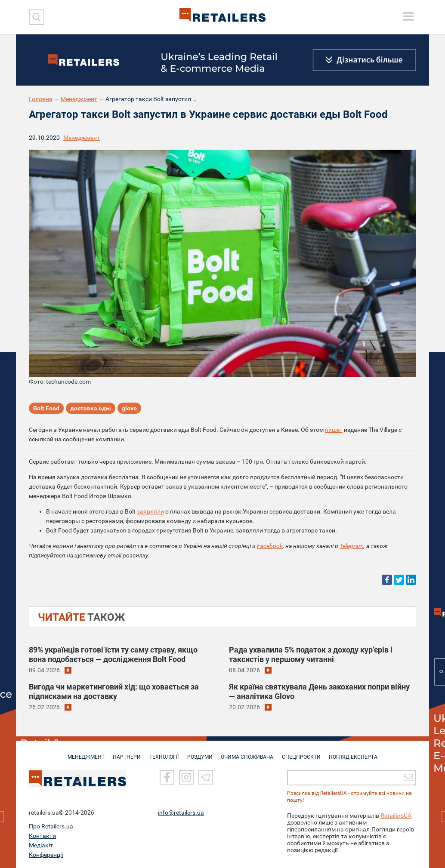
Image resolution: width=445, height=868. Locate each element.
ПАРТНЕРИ (124, 753)
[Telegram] (206, 778)
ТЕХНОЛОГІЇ (163, 753)
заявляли (150, 511)
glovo (129, 409)
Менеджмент (79, 99)
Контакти (42, 836)
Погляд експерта (358, 753)
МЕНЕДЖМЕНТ (82, 753)
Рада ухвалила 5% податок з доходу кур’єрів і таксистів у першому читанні (311, 654)
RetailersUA (396, 816)
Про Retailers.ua (51, 826)
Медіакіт (41, 845)
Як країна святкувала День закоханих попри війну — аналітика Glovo (319, 691)
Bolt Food (46, 409)
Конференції (46, 855)
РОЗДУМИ (200, 753)
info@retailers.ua (181, 813)
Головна (41, 99)
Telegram (352, 546)
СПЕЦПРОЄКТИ (304, 753)
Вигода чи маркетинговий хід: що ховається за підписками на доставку (114, 691)
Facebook (270, 546)
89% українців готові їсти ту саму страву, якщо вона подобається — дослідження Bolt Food (113, 654)
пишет (334, 430)
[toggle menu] (408, 16)
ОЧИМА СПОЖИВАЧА (249, 753)
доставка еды (91, 409)
